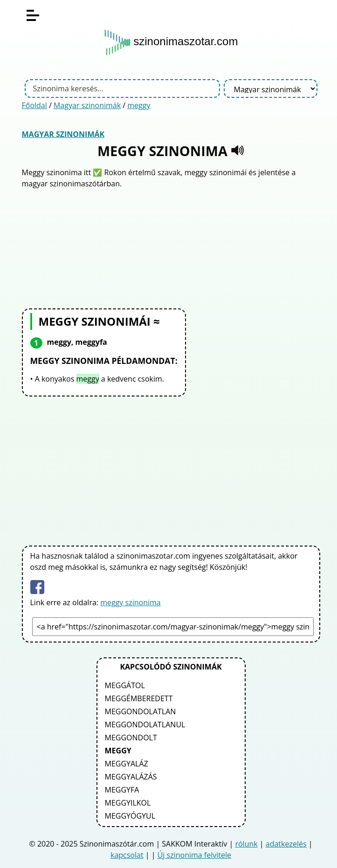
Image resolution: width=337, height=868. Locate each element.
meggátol (125, 685)
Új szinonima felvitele (194, 855)
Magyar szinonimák (87, 105)
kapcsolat (127, 855)
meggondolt (131, 738)
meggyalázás (131, 777)
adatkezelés (286, 844)
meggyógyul (130, 816)
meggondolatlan (141, 711)
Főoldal (34, 105)
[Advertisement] (171, 247)
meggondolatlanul (145, 724)
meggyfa (122, 790)
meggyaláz (127, 764)
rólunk (246, 844)
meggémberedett (139, 698)
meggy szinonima (131, 602)
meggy (139, 105)
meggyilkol (128, 803)
